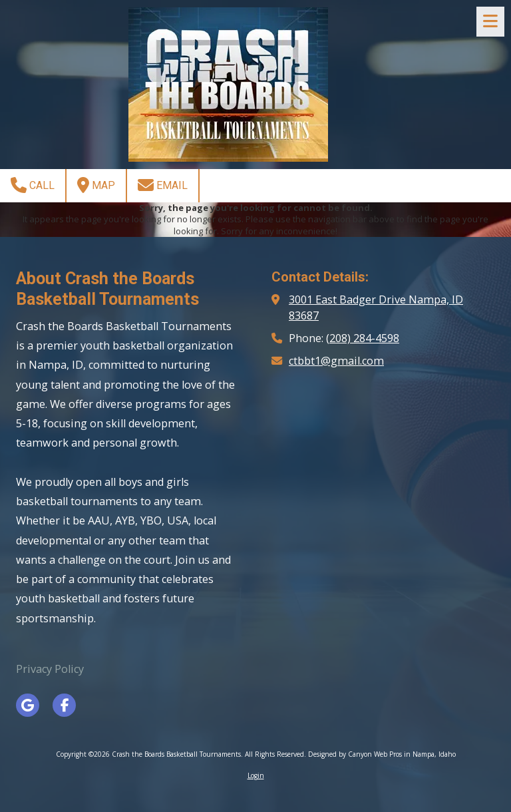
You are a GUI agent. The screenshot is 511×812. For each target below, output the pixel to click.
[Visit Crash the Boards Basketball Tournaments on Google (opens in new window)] (28, 705)
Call (33, 185)
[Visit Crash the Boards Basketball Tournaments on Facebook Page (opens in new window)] (64, 705)
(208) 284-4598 (363, 338)
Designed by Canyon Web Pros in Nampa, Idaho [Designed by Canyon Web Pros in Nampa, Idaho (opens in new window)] (382, 754)
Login (256, 775)
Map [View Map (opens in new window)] (96, 185)
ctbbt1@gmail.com (336, 361)
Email (163, 185)
